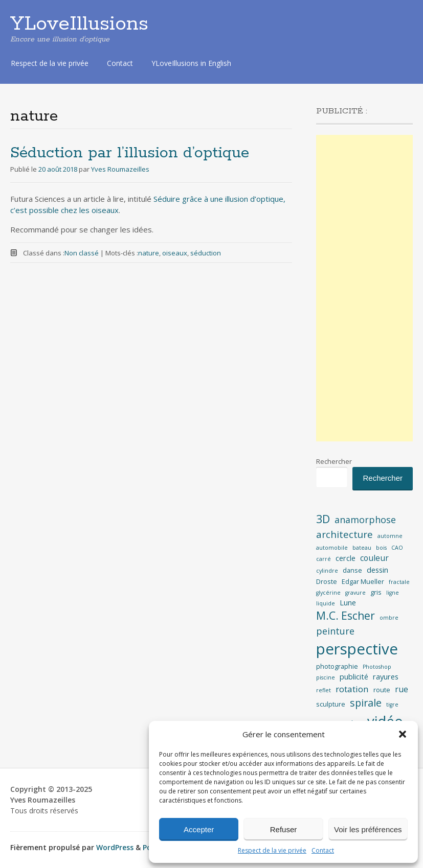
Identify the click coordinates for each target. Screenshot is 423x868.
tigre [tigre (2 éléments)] (392, 705)
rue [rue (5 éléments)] (402, 689)
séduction (206, 253)
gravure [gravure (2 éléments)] (355, 593)
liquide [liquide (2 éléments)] (326, 603)
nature (149, 253)
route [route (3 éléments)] (382, 690)
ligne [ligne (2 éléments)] (393, 593)
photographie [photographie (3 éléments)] (337, 666)
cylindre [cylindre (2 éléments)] (327, 571)
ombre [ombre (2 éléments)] (389, 618)
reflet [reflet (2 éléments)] (324, 690)
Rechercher (334, 461)
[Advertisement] (364, 288)
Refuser (284, 829)
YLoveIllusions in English (191, 63)
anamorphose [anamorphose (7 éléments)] (365, 520)
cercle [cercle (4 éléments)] (346, 558)
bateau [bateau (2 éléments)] (362, 548)
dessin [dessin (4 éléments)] (377, 570)
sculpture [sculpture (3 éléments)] (331, 704)
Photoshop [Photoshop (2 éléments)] (377, 667)
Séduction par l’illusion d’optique (130, 153)
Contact (323, 850)
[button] (403, 734)
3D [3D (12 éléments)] (323, 519)
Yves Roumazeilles (120, 169)
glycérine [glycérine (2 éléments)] (328, 593)
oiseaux (175, 253)
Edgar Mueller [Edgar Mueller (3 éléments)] (363, 581)
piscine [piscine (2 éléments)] (326, 677)
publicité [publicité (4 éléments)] (354, 677)
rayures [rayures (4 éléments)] (386, 677)
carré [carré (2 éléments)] (324, 559)
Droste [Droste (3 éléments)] (327, 581)
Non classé (82, 253)
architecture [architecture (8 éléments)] (344, 534)
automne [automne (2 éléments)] (390, 536)
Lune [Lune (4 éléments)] (348, 603)
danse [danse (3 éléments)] (352, 570)
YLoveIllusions (79, 24)
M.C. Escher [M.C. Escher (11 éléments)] (346, 616)
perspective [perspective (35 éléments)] (357, 649)
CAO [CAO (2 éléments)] (397, 548)
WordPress (115, 847)
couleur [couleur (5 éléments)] (374, 558)
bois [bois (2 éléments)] (381, 548)
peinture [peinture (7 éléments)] (335, 631)
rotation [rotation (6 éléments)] (352, 689)
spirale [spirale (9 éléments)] (366, 703)
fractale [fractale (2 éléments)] (399, 582)
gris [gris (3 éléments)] (376, 592)
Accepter (199, 829)
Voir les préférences (368, 829)
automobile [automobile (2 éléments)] (332, 548)
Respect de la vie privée (272, 850)
